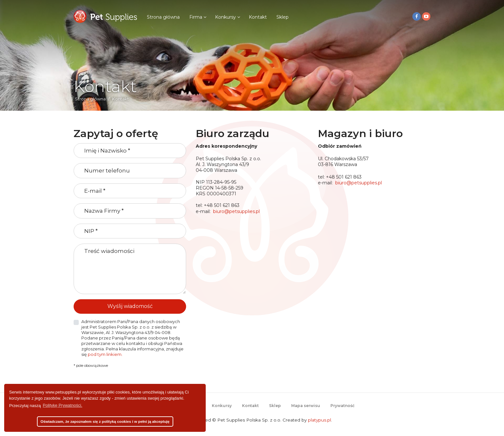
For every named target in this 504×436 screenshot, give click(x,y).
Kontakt (258, 17)
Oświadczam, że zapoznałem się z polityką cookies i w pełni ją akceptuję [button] (105, 421)
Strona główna (163, 17)
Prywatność (342, 406)
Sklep (283, 17)
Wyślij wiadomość (130, 306)
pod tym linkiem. (105, 354)
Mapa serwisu (306, 406)
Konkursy (225, 17)
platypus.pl (319, 420)
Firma (196, 17)
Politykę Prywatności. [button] (63, 405)
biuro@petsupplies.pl (236, 211)
